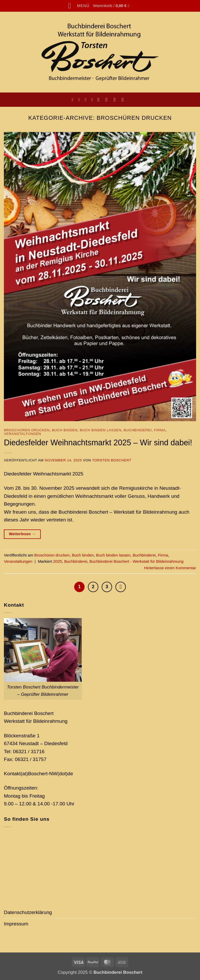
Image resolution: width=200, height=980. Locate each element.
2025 (58, 561)
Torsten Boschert (112, 460)
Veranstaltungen (22, 434)
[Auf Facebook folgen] (100, 100)
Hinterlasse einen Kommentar (170, 568)
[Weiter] (121, 587)
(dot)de (65, 774)
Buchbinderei (138, 430)
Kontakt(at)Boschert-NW (31, 774)
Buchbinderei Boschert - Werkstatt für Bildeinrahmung (137, 561)
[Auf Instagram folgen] (108, 100)
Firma (160, 430)
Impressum (16, 924)
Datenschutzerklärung (28, 912)
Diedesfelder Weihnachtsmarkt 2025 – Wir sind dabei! (98, 442)
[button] (79, 6)
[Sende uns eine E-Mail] (116, 100)
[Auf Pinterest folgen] (124, 100)
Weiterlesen (22, 534)
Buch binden (65, 430)
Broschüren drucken (27, 430)
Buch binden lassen (101, 430)
